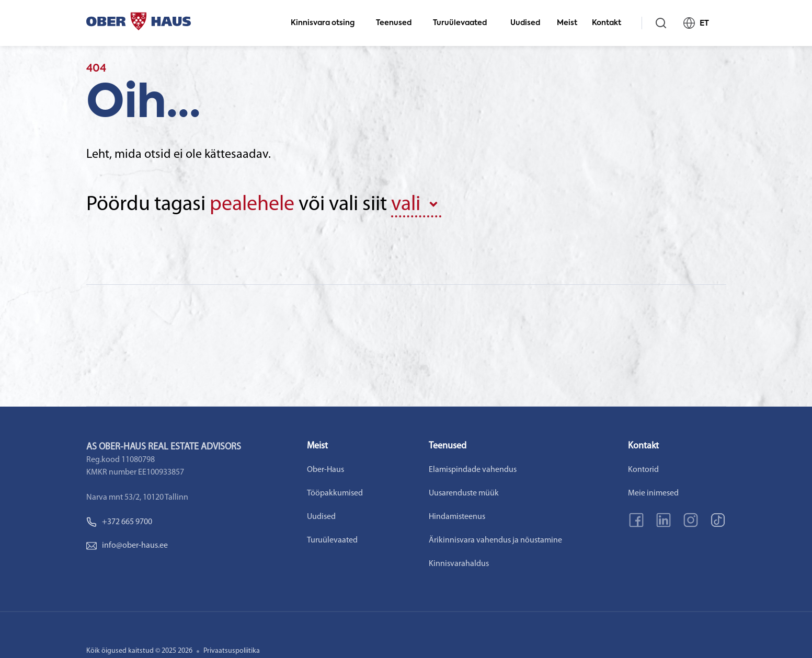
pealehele (252, 205)
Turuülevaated (464, 23)
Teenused (398, 23)
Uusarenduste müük (464, 493)
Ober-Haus (325, 470)
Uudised (525, 23)
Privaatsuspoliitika (232, 651)
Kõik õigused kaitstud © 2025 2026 (139, 651)
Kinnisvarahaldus (459, 564)
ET (701, 23)
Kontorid (643, 470)
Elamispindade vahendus (473, 470)
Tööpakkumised (335, 493)
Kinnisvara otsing (327, 23)
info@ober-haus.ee (127, 546)
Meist (567, 23)
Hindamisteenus (457, 517)
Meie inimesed (653, 493)
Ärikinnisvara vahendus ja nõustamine (495, 540)
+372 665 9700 (119, 522)
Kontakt (611, 23)
